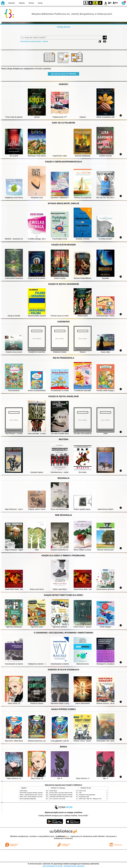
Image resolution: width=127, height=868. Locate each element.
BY (100, 3)
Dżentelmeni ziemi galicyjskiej (87, 795)
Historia (22, 3)
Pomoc (31, 3)
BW (90, 3)
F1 (110, 3)
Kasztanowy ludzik (84, 797)
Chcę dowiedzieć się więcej (53, 866)
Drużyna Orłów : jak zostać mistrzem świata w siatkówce (65, 793)
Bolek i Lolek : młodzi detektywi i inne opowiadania (33, 797)
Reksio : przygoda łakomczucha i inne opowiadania (34, 795)
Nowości (12, 3)
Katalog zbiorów (63, 27)
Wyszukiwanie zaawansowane (31, 41)
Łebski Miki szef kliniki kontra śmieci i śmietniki (62, 797)
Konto (40, 3)
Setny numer (83, 791)
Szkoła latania (24, 791)
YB (95, 3)
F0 (106, 3)
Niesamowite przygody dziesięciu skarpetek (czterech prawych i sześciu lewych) (41, 793)
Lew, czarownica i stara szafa (57, 799)
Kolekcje (45, 41)
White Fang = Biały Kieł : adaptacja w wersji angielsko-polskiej (96, 799)
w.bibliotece (62, 836)
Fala (80, 793)
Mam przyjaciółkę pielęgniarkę (28, 799)
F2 (115, 3)
